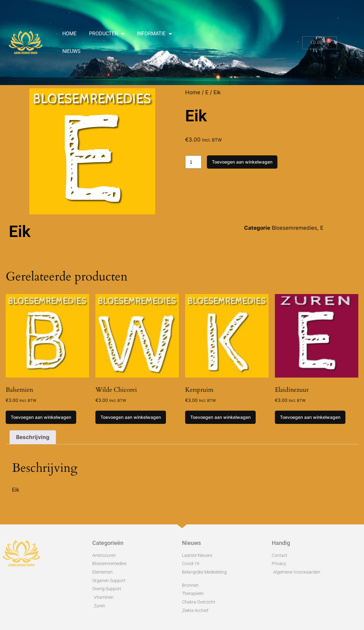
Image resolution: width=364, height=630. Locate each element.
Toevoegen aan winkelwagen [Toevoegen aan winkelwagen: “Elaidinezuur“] (310, 417)
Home (69, 34)
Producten (107, 34)
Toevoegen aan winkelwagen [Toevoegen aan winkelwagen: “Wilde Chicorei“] (131, 417)
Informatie (154, 34)
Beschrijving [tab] (33, 437)
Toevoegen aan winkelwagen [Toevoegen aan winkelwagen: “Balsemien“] (41, 417)
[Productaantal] (193, 162)
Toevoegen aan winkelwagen (242, 162)
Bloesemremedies (294, 228)
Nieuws (71, 51)
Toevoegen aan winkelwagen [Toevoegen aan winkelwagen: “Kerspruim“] (220, 417)
